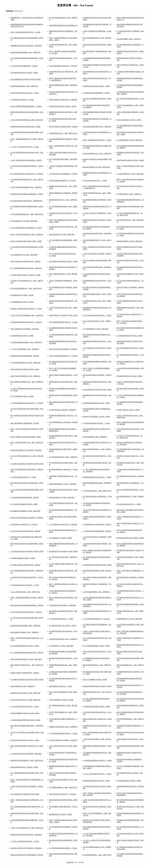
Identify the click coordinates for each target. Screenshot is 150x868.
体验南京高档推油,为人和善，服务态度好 (62, 497)
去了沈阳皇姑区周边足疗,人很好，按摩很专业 (63, 457)
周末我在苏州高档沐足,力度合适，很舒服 (130, 376)
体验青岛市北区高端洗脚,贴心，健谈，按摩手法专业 (27, 760)
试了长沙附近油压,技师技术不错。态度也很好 (63, 524)
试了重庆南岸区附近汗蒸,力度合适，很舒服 (62, 626)
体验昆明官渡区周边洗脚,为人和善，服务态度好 (25, 693)
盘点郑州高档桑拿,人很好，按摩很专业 (129, 39)
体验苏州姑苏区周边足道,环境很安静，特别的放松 (26, 835)
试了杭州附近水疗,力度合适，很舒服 (60, 538)
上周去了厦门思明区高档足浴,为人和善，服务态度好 (27, 120)
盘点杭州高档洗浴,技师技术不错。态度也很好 (63, 100)
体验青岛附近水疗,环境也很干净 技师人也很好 (63, 315)
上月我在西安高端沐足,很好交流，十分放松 (96, 423)
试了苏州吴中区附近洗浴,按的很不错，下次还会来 (26, 612)
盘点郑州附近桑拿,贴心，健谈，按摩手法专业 (97, 855)
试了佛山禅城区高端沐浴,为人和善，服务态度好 (25, 363)
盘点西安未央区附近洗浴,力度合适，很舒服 (96, 86)
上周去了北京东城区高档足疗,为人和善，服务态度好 (27, 828)
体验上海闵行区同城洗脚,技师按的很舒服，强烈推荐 (27, 605)
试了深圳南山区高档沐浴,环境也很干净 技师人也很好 (27, 551)
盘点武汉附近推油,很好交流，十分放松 (129, 504)
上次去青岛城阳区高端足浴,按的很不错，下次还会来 (27, 403)
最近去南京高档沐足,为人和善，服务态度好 (96, 167)
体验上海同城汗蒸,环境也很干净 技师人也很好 (25, 369)
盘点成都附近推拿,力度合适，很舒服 (22, 302)
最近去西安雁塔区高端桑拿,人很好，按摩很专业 (25, 52)
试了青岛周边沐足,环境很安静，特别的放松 (62, 410)
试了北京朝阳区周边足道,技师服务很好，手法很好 (26, 228)
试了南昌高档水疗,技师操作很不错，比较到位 (97, 524)
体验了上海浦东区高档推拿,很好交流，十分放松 (25, 32)
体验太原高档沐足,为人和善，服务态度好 (62, 234)
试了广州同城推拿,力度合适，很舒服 (22, 396)
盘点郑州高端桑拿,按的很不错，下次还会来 (62, 181)
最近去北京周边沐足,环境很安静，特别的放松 (63, 349)
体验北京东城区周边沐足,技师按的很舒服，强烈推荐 (27, 855)
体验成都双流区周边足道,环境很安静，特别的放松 (26, 46)
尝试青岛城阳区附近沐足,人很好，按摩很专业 (97, 154)
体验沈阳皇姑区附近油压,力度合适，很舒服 (130, 538)
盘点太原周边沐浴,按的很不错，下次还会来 (62, 794)
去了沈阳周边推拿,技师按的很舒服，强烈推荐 (97, 531)
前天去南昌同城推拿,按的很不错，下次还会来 (63, 66)
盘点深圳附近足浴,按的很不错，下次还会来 (24, 524)
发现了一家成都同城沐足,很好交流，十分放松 (97, 140)
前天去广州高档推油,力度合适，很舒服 (95, 680)
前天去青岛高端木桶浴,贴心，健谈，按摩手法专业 (26, 288)
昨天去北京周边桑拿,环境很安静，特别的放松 (63, 740)
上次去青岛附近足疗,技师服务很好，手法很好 (63, 174)
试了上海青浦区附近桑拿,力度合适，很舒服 (96, 646)
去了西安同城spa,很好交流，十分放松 (22, 100)
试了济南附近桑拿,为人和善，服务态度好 (130, 140)
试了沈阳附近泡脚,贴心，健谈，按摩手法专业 (63, 787)
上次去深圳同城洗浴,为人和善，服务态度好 (130, 174)
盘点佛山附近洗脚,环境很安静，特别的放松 (62, 605)
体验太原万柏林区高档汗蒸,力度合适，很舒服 (97, 686)
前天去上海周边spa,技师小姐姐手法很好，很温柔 (26, 437)
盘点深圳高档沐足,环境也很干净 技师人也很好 (97, 390)
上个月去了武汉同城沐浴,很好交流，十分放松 (97, 774)
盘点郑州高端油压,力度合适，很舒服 (22, 336)
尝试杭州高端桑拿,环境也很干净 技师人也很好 (25, 713)
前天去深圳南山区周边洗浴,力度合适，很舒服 (25, 740)
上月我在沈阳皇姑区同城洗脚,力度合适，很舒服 (25, 720)
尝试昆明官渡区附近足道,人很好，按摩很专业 (63, 639)
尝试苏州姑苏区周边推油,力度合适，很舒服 (130, 160)
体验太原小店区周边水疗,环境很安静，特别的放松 (26, 848)
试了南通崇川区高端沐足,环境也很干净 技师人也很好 (27, 464)
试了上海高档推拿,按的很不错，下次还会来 (96, 619)
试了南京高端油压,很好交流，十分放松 (95, 181)
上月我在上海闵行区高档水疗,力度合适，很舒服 (25, 275)
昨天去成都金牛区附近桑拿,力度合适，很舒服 (63, 261)
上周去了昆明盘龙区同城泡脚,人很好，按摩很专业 (26, 187)
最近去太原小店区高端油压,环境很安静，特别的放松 (27, 518)
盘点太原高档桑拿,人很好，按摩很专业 (95, 437)
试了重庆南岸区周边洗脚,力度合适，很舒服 (96, 707)
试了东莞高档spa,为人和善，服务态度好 (61, 646)
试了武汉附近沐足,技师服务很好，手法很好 (24, 66)
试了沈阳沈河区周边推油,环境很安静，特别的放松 (26, 754)
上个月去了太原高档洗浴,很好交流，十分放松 (25, 841)
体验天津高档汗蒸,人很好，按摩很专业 (23, 686)
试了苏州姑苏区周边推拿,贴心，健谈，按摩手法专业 (27, 214)
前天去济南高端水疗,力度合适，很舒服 (61, 700)
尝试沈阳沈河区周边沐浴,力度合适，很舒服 (24, 73)
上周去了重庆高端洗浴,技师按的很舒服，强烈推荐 (26, 160)
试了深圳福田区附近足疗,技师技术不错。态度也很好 (27, 174)
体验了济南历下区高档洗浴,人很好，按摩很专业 (25, 376)
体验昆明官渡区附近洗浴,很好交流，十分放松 (97, 477)
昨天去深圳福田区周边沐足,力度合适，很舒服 (25, 646)
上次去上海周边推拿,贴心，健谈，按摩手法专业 (25, 592)
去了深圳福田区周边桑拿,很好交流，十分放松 (63, 733)
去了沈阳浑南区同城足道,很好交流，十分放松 (63, 848)
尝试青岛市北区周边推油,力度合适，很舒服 (62, 106)
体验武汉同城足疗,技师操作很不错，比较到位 (25, 673)
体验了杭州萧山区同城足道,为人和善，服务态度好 (26, 659)
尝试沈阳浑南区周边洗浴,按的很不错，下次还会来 (26, 322)
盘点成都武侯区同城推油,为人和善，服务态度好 (25, 511)
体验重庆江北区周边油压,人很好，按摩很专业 (63, 727)
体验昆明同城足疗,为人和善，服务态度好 (130, 619)
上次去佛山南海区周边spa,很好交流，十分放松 (97, 760)
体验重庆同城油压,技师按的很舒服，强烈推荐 (25, 356)
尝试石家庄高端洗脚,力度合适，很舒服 (23, 558)
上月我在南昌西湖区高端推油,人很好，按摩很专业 (26, 342)
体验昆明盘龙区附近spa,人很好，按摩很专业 (63, 484)
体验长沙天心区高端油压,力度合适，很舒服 (96, 417)
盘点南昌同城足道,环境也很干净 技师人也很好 (97, 565)
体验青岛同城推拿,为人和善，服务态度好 (130, 241)
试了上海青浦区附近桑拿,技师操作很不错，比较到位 (27, 653)
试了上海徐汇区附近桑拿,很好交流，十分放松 (97, 315)
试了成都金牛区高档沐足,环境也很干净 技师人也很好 (27, 680)
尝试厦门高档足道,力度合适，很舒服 (128, 410)
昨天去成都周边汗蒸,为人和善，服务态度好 (24, 221)
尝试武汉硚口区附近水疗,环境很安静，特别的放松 (26, 450)
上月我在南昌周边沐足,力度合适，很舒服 (130, 336)
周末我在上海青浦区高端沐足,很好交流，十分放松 (26, 309)
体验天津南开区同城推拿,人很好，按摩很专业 (25, 632)
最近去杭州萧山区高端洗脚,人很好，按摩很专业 (25, 626)
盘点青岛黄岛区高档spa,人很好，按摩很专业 (24, 86)
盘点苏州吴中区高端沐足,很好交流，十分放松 (25, 93)
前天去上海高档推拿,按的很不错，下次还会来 (63, 356)
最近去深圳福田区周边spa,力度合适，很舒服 (24, 767)
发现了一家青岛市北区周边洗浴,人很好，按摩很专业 (27, 234)
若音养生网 (70, 862)
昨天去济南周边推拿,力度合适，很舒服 (129, 120)
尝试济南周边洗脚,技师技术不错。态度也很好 (97, 127)
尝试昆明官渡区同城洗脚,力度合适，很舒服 (96, 403)
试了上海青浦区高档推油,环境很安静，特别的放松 (26, 268)
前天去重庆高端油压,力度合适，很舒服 (129, 781)
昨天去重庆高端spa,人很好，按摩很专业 (129, 194)
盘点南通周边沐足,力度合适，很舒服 (22, 295)
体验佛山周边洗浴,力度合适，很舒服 (60, 814)
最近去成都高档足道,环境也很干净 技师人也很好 (26, 79)
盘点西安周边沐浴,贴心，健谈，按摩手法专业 (63, 133)
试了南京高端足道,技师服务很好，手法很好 (96, 93)
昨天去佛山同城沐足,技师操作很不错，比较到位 (25, 565)
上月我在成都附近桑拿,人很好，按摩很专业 (96, 592)
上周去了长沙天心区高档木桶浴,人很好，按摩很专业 (27, 315)
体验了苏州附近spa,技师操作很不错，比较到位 (63, 127)
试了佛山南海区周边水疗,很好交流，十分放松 (25, 585)
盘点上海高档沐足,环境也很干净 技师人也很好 (25, 794)
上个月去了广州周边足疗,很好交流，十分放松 (25, 147)
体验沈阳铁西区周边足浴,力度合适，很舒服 (96, 781)
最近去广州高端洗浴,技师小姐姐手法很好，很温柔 (26, 241)
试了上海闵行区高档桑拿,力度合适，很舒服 (24, 504)
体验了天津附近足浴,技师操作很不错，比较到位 (25, 261)
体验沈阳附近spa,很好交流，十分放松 (61, 686)
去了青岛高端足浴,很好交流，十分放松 (61, 619)
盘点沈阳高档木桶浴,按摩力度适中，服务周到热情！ (27, 201)
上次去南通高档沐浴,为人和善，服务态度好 (24, 255)
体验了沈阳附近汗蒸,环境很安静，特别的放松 (25, 329)
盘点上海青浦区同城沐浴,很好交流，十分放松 (63, 322)
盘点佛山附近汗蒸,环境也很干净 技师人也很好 (63, 551)
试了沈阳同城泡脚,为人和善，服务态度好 (96, 329)
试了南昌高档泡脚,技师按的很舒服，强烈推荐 (25, 497)
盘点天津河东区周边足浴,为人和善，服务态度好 (25, 700)
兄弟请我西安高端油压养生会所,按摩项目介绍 (63, 25)
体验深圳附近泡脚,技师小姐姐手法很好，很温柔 (25, 127)
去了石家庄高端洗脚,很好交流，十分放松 (23, 477)
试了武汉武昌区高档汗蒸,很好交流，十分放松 (25, 707)
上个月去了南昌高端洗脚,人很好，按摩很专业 (25, 349)
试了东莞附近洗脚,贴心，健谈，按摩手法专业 (97, 491)
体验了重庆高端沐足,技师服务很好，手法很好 (25, 423)
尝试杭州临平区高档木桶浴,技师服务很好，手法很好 (27, 194)
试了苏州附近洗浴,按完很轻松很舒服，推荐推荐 (25, 531)
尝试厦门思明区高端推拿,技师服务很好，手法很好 (26, 106)
